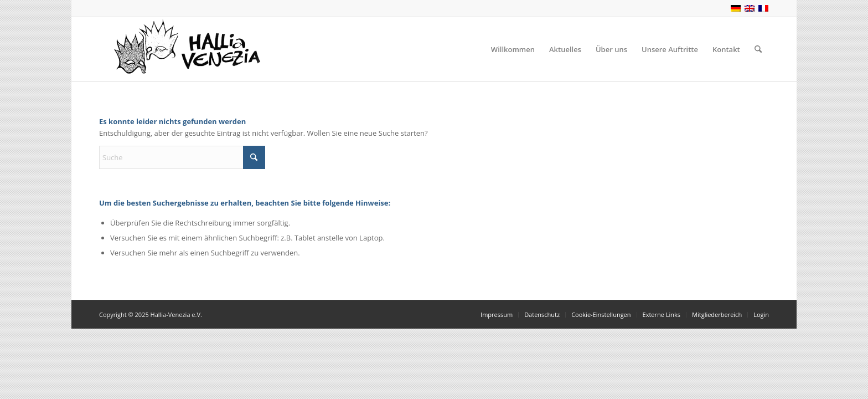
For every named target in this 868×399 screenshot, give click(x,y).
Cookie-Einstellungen (601, 314)
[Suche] (758, 49)
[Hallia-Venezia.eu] (182, 49)
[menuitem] (513, 49)
